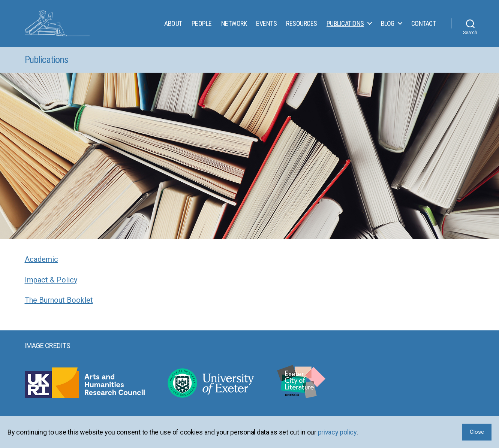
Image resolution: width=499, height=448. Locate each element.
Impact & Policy (51, 284)
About (173, 25)
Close (477, 432)
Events (266, 25)
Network (234, 25)
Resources (302, 25)
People (202, 25)
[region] (249, 432)
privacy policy (337, 432)
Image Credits (48, 350)
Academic (41, 263)
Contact (424, 25)
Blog (388, 25)
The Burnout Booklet (59, 304)
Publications (345, 25)
